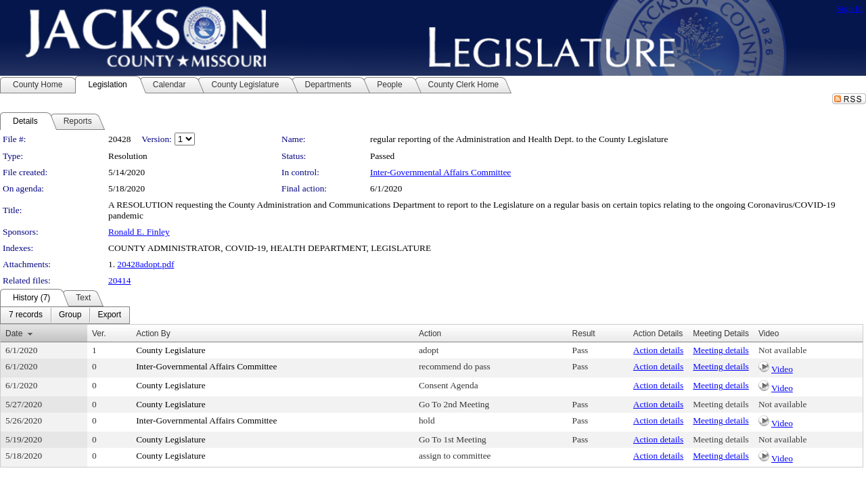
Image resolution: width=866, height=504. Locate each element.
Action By (153, 334)
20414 (119, 280)
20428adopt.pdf (145, 264)
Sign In (849, 8)
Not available (782, 350)
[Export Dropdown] (109, 315)
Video (782, 369)
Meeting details (721, 350)
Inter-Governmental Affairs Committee (440, 172)
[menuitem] (26, 315)
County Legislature (171, 350)
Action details (658, 350)
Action (430, 334)
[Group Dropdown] (70, 315)
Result (584, 334)
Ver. (99, 334)
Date (14, 334)
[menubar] (65, 315)
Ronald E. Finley (139, 232)
